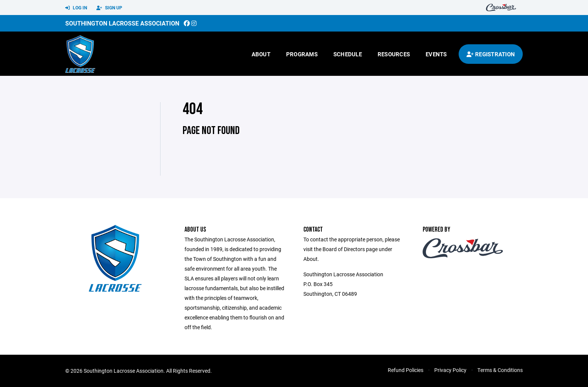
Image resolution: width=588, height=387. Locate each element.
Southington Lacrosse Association (122, 23)
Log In (76, 8)
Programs (302, 54)
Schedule (348, 54)
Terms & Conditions (500, 370)
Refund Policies (406, 370)
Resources (394, 54)
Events (436, 54)
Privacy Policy (450, 370)
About (261, 54)
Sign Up (109, 8)
